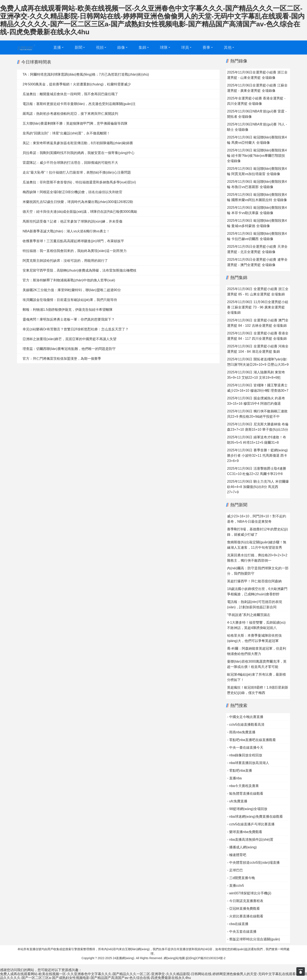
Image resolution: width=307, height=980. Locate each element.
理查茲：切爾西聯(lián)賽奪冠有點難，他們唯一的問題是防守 (69, 349)
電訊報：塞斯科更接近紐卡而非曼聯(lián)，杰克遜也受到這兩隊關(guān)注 (79, 104)
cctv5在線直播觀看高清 (247, 725)
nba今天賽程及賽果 (244, 786)
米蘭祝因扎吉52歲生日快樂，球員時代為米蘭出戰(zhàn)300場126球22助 (78, 202)
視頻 (100, 47)
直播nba (235, 778)
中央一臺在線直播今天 (246, 748)
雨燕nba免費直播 (242, 732)
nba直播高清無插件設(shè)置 (251, 840)
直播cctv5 (237, 886)
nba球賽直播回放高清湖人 (249, 763)
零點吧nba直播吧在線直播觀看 (253, 740)
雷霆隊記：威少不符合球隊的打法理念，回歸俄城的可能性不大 (70, 163)
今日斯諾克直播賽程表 (246, 901)
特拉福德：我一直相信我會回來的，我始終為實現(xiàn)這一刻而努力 (75, 251)
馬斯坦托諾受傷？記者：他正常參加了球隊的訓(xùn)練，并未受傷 (72, 221)
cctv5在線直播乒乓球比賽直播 (252, 824)
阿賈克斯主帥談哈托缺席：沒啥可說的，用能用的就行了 (65, 261)
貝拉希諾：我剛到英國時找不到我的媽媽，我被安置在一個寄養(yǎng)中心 (79, 153)
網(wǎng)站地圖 (174, 958)
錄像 (121, 47)
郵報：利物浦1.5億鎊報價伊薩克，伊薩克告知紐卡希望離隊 (68, 310)
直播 (57, 47)
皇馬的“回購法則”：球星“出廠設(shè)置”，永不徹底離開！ (66, 133)
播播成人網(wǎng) (243, 847)
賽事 (206, 47)
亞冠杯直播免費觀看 (245, 909)
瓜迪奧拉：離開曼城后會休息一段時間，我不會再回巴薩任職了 (70, 94)
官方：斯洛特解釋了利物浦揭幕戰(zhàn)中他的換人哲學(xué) (69, 280)
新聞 (78, 47)
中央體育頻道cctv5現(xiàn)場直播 (254, 863)
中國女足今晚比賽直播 (246, 717)
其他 (228, 47)
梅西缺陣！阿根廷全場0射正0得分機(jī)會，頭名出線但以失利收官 (72, 192)
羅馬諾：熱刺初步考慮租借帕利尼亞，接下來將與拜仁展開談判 (70, 114)
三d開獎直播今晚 (242, 878)
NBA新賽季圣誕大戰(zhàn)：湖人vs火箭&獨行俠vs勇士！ (66, 231)
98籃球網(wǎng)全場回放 (248, 809)
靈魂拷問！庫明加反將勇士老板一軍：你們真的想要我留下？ (69, 319)
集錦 (142, 47)
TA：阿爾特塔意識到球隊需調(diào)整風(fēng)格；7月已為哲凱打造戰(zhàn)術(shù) (86, 74)
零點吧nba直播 (241, 771)
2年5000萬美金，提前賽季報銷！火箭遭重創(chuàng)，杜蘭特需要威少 (77, 84)
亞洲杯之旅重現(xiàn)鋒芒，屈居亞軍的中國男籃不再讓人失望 (70, 339)
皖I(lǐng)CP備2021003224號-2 (206, 958)
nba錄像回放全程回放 (246, 755)
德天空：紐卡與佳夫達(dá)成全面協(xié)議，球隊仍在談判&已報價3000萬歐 (80, 212)
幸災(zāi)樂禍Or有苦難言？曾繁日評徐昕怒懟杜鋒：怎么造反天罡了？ (76, 329)
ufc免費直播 (238, 801)
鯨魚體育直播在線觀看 (246, 794)
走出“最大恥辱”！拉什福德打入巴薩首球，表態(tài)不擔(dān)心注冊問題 (77, 172)
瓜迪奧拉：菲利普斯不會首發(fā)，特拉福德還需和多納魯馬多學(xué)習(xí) (79, 182)
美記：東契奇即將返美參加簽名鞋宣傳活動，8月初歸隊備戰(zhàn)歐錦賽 (78, 143)
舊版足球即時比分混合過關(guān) (255, 939)
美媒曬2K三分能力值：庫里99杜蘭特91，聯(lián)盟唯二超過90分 (72, 290)
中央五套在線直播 (243, 932)
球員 (185, 47)
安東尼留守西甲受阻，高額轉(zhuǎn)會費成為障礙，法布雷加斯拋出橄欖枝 (80, 270)
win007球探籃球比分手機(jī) (250, 893)
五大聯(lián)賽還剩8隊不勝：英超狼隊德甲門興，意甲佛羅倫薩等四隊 (75, 123)
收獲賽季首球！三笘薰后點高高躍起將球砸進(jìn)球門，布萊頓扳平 (73, 241)
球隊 (164, 47)
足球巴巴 (236, 870)
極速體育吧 (238, 855)
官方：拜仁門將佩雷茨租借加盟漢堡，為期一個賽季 (62, 359)
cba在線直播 (239, 924)
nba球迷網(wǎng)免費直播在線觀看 (256, 817)
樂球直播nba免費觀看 (246, 832)
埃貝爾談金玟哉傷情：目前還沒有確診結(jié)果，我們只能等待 (70, 300)
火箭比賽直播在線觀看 (246, 916)
